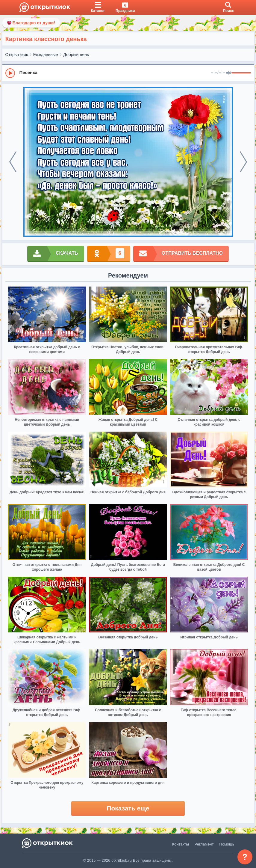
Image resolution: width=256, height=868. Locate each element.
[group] (128, 73)
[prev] (13, 162)
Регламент (204, 844)
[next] (243, 162)
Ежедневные (46, 55)
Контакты (181, 844)
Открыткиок (17, 55)
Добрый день (76, 55)
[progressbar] (241, 73)
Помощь (227, 844)
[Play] (10, 73)
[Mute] (228, 73)
